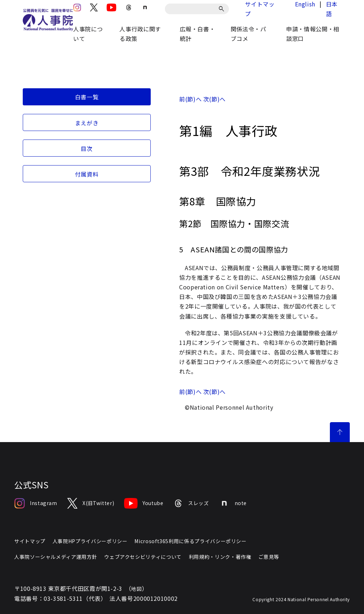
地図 (136, 589)
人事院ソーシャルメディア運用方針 (56, 557)
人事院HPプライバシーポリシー (90, 541)
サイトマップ (30, 541)
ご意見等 (269, 557)
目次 (87, 148)
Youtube (144, 503)
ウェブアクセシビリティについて (143, 557)
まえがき (87, 123)
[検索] (223, 9)
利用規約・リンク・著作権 (220, 557)
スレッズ (191, 503)
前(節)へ (190, 99)
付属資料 (87, 174)
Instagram (36, 503)
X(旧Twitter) (91, 503)
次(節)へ (215, 99)
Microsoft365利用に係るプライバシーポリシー (190, 541)
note (233, 503)
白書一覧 (87, 97)
